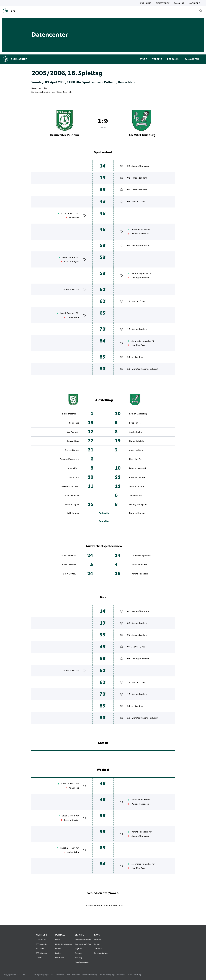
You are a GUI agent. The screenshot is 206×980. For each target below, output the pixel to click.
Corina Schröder (137, 441)
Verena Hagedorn (140, 273)
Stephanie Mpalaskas (141, 341)
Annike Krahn (138, 357)
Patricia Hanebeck (140, 234)
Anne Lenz (74, 218)
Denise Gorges (72, 450)
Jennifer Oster (138, 202)
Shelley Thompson (140, 166)
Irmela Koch (69, 289)
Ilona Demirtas (68, 213)
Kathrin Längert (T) (138, 414)
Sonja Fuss (74, 423)
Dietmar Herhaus (137, 513)
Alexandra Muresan (70, 486)
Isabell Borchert (68, 313)
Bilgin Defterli (69, 257)
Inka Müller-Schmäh (61, 92)
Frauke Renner (72, 496)
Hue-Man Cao (138, 345)
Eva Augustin (73, 432)
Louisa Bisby (73, 317)
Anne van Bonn (136, 450)
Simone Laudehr (139, 178)
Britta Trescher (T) (71, 414)
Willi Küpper (73, 513)
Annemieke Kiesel (150, 369)
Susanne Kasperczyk (70, 459)
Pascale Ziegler (71, 262)
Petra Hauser (135, 423)
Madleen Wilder (139, 229)
